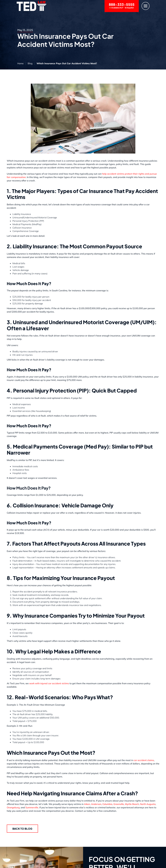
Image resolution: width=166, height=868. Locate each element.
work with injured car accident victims (49, 683)
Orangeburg (13, 807)
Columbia (107, 804)
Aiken (87, 804)
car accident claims (144, 760)
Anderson (96, 804)
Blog (30, 63)
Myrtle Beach (132, 804)
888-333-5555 (122, 6)
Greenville (119, 804)
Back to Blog (22, 829)
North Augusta (148, 804)
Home (20, 63)
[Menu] (146, 6)
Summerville (32, 807)
